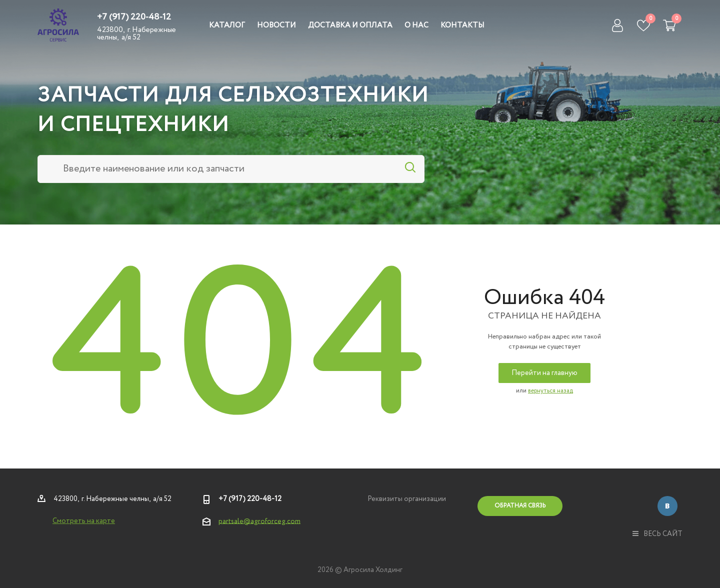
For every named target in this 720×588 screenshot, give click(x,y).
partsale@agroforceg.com (259, 521)
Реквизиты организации (407, 499)
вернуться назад (550, 391)
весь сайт (657, 534)
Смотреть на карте (84, 521)
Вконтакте (667, 506)
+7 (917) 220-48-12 (134, 17)
